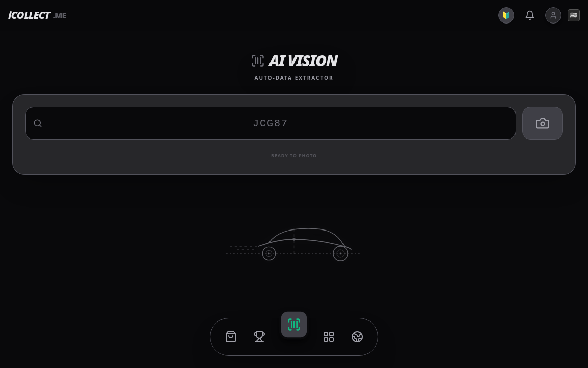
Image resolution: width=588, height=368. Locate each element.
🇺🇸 (574, 15)
